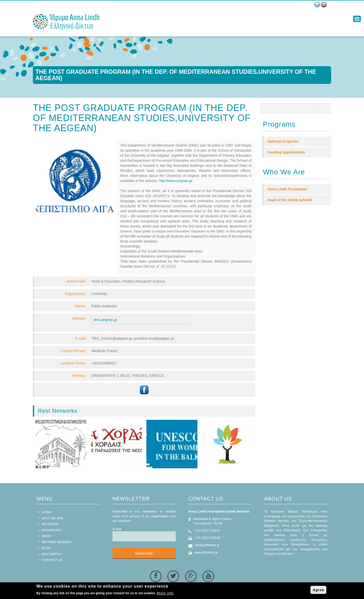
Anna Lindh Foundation (287, 189)
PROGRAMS (51, 530)
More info (165, 593)
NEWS (47, 536)
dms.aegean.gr (105, 320)
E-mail (118, 529)
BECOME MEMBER (56, 542)
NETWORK (50, 524)
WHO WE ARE (53, 518)
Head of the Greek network (290, 200)
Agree (318, 590)
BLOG (46, 548)
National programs (283, 141)
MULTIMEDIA (52, 554)
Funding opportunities (286, 152)
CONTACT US (52, 560)
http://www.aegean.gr (176, 181)
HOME (47, 512)
